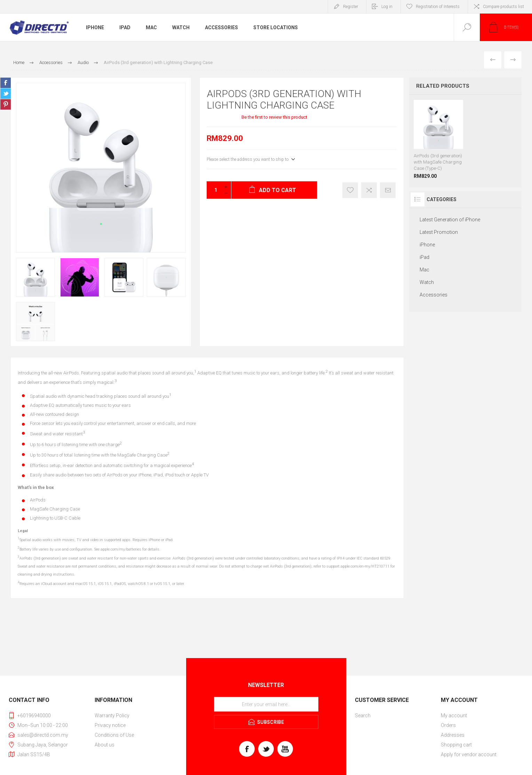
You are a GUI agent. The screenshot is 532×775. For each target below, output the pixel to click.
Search (363, 715)
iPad (125, 27)
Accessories (221, 27)
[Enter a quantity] (214, 190)
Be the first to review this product (274, 117)
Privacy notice (110, 725)
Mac (151, 27)
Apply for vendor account (469, 754)
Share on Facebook (6, 83)
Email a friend (388, 190)
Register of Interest (350, 190)
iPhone (95, 27)
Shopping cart (456, 745)
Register (351, 7)
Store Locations (276, 27)
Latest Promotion (439, 232)
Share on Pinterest (6, 104)
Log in (387, 7)
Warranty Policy (112, 715)
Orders (448, 725)
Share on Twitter (6, 94)
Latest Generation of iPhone (450, 220)
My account (454, 715)
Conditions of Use (114, 735)
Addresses (453, 735)
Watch (181, 27)
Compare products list (503, 7)
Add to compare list (369, 190)
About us (105, 745)
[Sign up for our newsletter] (266, 704)
